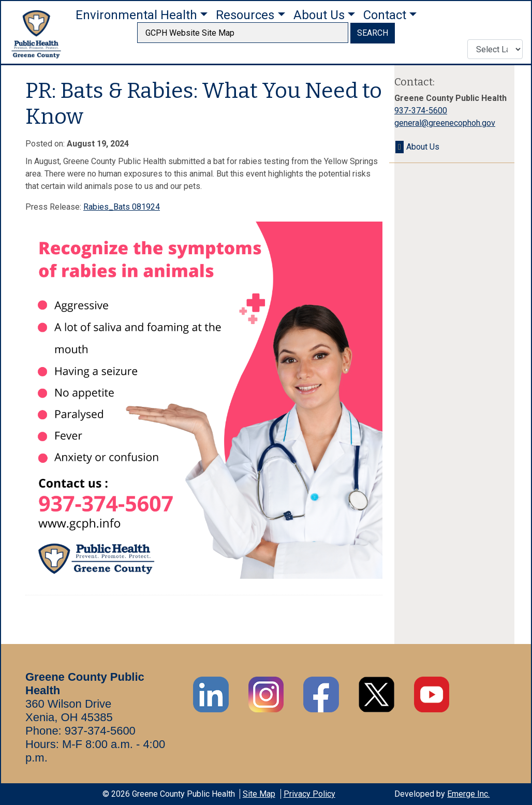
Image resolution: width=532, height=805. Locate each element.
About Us (423, 147)
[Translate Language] (495, 49)
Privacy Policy (309, 794)
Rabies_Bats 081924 (122, 207)
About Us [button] (319, 15)
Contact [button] (385, 15)
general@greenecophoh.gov (445, 123)
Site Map (259, 794)
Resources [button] (245, 15)
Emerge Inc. (468, 794)
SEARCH (373, 33)
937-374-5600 (421, 111)
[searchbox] (243, 33)
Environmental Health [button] (136, 15)
